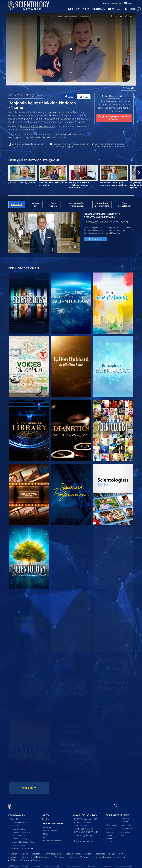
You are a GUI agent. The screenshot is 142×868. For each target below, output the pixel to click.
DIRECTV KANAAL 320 (86, 817)
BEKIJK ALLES (29, 788)
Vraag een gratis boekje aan (71, 145)
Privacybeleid (106, 865)
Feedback (47, 836)
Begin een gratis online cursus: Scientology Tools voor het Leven (110, 145)
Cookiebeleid (92, 865)
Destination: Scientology (21, 831)
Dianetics (109, 827)
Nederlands (61, 855)
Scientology (110, 817)
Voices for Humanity (19, 837)
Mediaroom (48, 832)
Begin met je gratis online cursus (114, 118)
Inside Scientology (19, 827)
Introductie (47, 826)
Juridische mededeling (124, 865)
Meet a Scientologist (19, 834)
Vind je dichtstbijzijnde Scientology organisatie (28, 145)
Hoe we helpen (126, 827)
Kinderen (80, 122)
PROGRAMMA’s (98, 9)
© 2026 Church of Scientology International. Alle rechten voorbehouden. (35, 865)
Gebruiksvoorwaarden (75, 865)
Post (84, 97)
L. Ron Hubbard (111, 823)
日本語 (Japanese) (42, 855)
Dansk (25, 852)
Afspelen (95, 239)
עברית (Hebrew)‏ (117, 852)
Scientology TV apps (84, 834)
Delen (69, 97)
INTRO (71, 9)
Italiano (26, 855)
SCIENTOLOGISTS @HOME (26, 95)
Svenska (121, 855)
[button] (139, 173)
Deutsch (36, 852)
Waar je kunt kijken (50, 829)
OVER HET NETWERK (52, 822)
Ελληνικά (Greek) (53, 852)
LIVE (78, 9)
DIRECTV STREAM (83, 821)
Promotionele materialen (53, 839)
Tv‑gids (45, 817)
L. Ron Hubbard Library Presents (24, 840)
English (14, 852)
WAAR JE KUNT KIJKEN (85, 814)
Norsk (73, 855)
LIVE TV (45, 814)
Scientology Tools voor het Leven (37, 126)
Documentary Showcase (22, 847)
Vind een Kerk (126, 823)
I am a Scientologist (19, 844)
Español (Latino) (73, 852)
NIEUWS (111, 9)
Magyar (14, 855)
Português (85, 855)
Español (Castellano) (95, 852)
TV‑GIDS (86, 9)
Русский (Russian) (103, 855)
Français (37, 859)
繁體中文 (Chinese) (20, 859)
